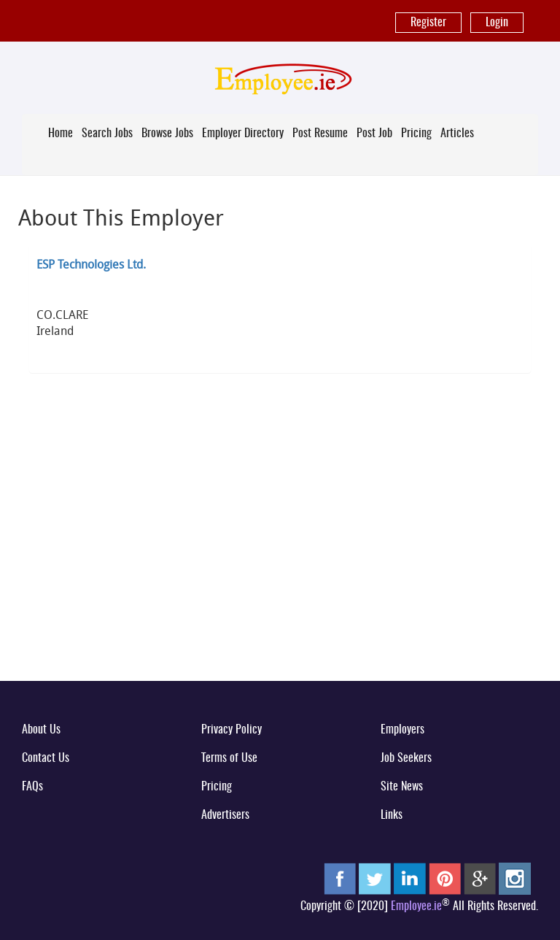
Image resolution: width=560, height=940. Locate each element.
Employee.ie (416, 906)
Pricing (416, 134)
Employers (402, 730)
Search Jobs (107, 134)
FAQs (32, 787)
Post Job (374, 134)
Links (392, 815)
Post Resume (320, 134)
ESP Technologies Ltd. (91, 264)
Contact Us (46, 758)
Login (497, 23)
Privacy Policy (232, 730)
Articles (457, 134)
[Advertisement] (280, 555)
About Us (41, 730)
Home (61, 134)
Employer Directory (243, 134)
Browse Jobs (167, 134)
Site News (402, 787)
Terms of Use (229, 758)
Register (428, 23)
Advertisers (225, 815)
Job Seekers (406, 758)
